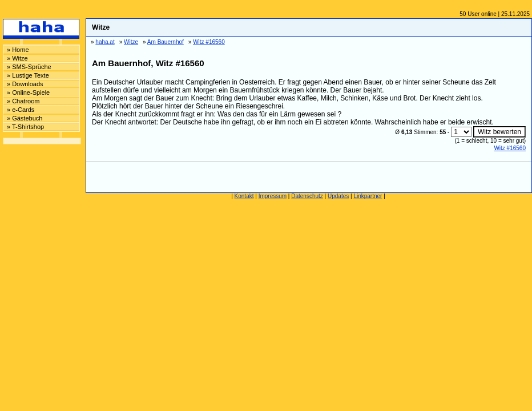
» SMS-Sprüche (29, 67)
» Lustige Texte (28, 75)
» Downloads (25, 84)
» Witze (17, 58)
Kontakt (244, 196)
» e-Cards (21, 110)
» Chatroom (23, 101)
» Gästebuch (25, 118)
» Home (18, 50)
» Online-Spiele (28, 92)
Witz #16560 (510, 148)
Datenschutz (307, 196)
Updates (338, 196)
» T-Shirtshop (25, 127)
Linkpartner (368, 196)
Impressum (273, 196)
